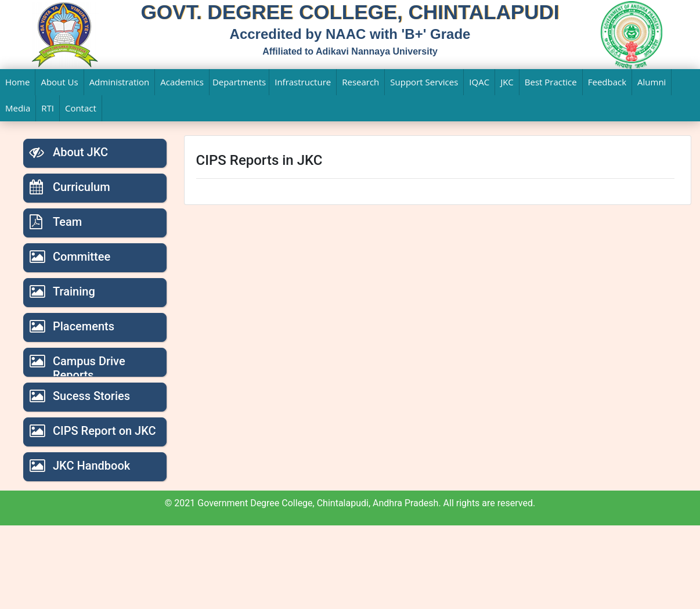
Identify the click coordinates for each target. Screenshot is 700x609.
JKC (507, 82)
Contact (81, 108)
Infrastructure (303, 82)
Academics (182, 82)
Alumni (652, 82)
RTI (48, 108)
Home (17, 82)
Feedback (607, 82)
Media (18, 108)
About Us (59, 82)
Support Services (424, 82)
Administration (120, 82)
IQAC (479, 82)
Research (360, 82)
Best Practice (551, 82)
